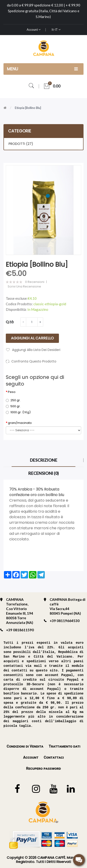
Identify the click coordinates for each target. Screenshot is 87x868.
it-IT (56, 30)
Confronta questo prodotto (34, 361)
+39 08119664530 (65, 621)
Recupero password (44, 768)
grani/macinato (20, 423)
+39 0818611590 (20, 630)
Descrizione (44, 460)
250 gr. (13, 400)
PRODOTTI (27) (21, 144)
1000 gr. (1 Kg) (18, 412)
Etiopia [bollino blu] (28, 108)
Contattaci (54, 757)
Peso (12, 392)
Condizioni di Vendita (25, 746)
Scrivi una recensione (24, 287)
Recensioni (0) (44, 473)
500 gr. (13, 406)
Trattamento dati (64, 746)
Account (34, 30)
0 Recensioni (35, 282)
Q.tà (10, 322)
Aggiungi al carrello (32, 338)
